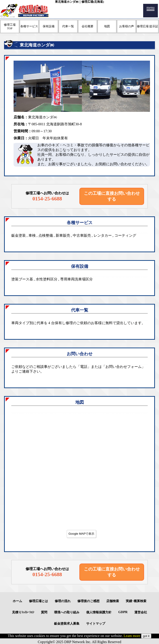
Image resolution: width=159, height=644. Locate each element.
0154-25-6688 (47, 199)
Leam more (132, 636)
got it (146, 636)
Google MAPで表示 (82, 534)
